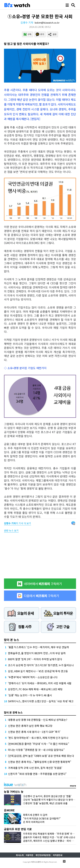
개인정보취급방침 (43, 855)
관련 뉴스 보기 (11, 530)
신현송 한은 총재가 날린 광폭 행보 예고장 (30, 726)
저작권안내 (58, 855)
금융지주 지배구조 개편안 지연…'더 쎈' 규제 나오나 (49, 837)
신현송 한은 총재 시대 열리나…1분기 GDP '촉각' (34, 732)
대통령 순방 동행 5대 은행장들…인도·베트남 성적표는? (38, 720)
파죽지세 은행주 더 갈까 (35, 815)
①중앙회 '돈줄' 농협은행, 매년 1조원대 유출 (45, 803)
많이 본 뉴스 (12, 640)
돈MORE (9, 810)
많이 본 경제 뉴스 (13, 712)
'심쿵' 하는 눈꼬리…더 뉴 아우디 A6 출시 (30, 695)
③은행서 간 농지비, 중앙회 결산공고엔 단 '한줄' (47, 796)
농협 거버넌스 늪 (14, 792)
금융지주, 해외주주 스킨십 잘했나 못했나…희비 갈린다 (51, 841)
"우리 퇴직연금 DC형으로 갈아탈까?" (42, 818)
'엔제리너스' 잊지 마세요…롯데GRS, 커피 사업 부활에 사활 (40, 683)
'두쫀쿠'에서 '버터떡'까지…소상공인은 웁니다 (33, 677)
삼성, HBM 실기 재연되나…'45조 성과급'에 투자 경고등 (38, 671)
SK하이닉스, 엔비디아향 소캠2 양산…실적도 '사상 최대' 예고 (41, 701)
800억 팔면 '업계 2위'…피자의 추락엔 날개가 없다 (35, 659)
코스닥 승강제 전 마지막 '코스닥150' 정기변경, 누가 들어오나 (41, 665)
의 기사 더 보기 (18, 523)
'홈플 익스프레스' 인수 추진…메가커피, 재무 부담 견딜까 (38, 647)
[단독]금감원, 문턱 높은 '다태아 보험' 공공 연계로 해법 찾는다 (41, 756)
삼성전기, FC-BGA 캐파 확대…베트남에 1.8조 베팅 (35, 689)
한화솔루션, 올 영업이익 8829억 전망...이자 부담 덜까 (37, 653)
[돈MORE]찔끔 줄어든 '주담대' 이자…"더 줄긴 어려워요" (39, 744)
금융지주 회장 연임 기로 (18, 829)
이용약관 (29, 855)
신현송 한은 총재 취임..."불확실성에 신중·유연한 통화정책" (40, 762)
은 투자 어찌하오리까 (34, 822)
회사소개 (20, 855)
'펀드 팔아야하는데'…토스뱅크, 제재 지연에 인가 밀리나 (38, 738)
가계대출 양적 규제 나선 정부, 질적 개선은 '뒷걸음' (35, 768)
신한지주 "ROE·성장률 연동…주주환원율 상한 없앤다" (37, 774)
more (73, 786)
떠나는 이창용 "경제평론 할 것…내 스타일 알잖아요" (36, 750)
